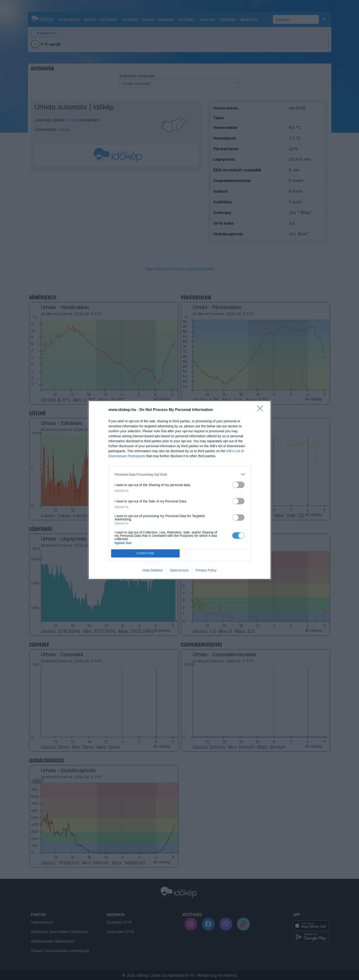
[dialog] (180, 490)
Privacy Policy (206, 570)
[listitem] (180, 474)
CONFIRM (145, 554)
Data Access (179, 570)
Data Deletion (153, 570)
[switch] (238, 485)
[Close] (262, 410)
